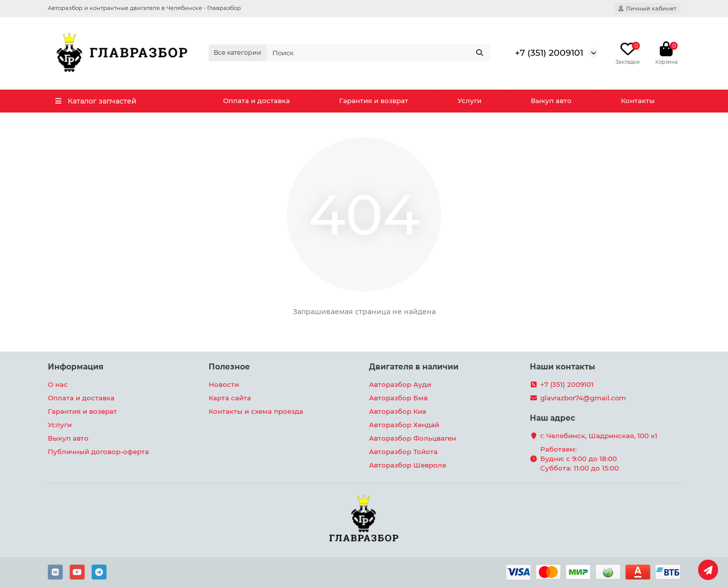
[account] (647, 8)
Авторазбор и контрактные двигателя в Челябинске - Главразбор (144, 8)
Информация (76, 367)
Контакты (638, 101)
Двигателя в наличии (414, 367)
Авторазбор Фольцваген (413, 438)
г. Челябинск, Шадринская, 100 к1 (599, 436)
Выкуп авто (551, 101)
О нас (58, 384)
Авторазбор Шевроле (408, 465)
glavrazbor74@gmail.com (583, 398)
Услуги (470, 101)
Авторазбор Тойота (403, 452)
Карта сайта (230, 398)
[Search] (378, 53)
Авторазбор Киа (398, 411)
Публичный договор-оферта (98, 452)
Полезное (229, 367)
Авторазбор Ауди (400, 384)
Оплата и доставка (256, 101)
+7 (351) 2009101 (549, 53)
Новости (224, 384)
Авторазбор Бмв (398, 398)
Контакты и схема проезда (256, 411)
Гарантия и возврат (374, 101)
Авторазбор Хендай (404, 425)
